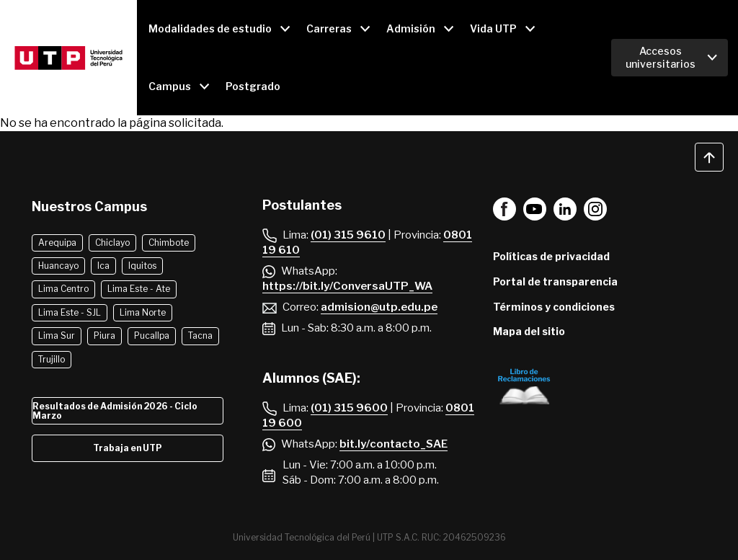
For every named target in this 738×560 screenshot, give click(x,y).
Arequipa (57, 243)
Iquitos (142, 266)
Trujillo (52, 359)
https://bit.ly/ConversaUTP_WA (347, 286)
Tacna (200, 335)
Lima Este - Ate (139, 289)
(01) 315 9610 (348, 235)
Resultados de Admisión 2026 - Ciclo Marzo (115, 411)
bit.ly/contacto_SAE (394, 444)
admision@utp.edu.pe (379, 307)
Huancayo (58, 266)
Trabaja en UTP (128, 448)
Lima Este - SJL (70, 312)
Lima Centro (63, 289)
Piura (105, 335)
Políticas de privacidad (551, 256)
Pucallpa (152, 335)
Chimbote (169, 243)
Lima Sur (57, 335)
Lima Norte (143, 312)
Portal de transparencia (555, 281)
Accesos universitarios (661, 57)
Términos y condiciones (554, 307)
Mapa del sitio (529, 331)
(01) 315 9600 (349, 408)
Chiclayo (112, 243)
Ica (103, 266)
